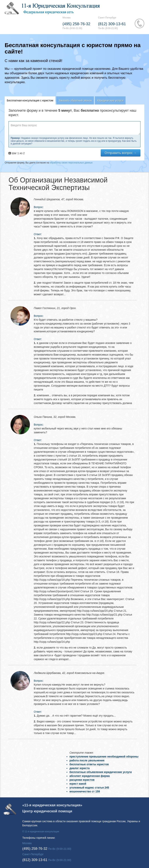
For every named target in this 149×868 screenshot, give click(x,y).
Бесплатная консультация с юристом (30, 100)
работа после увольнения (87, 760)
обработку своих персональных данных (71, 163)
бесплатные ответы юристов (89, 764)
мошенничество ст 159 (85, 791)
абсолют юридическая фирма (90, 776)
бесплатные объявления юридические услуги (101, 772)
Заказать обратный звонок (75, 100)
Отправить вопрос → (121, 153)
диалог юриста (80, 768)
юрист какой (78, 784)
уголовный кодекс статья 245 (89, 788)
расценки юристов (82, 780)
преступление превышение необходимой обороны (104, 757)
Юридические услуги (110, 100)
